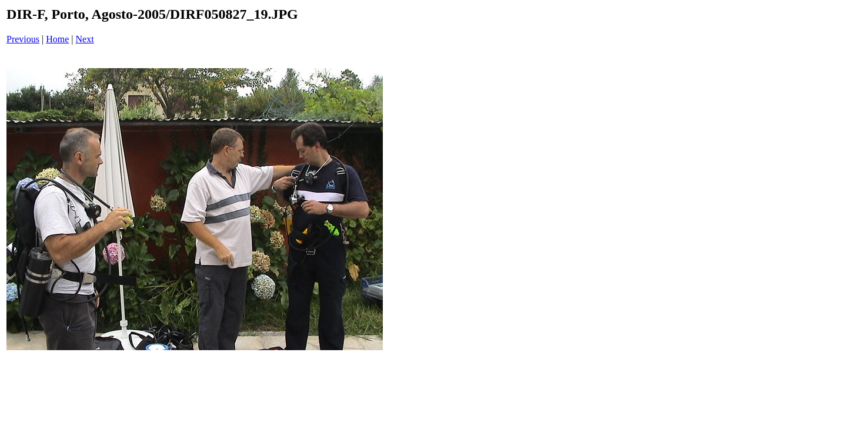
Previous (23, 39)
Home (57, 39)
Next (85, 39)
